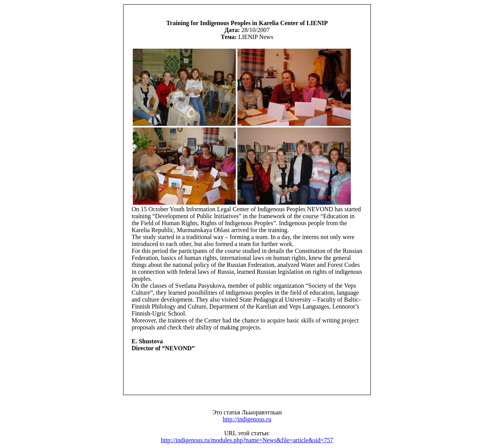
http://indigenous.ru (247, 419)
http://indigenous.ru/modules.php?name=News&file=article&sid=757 (247, 440)
